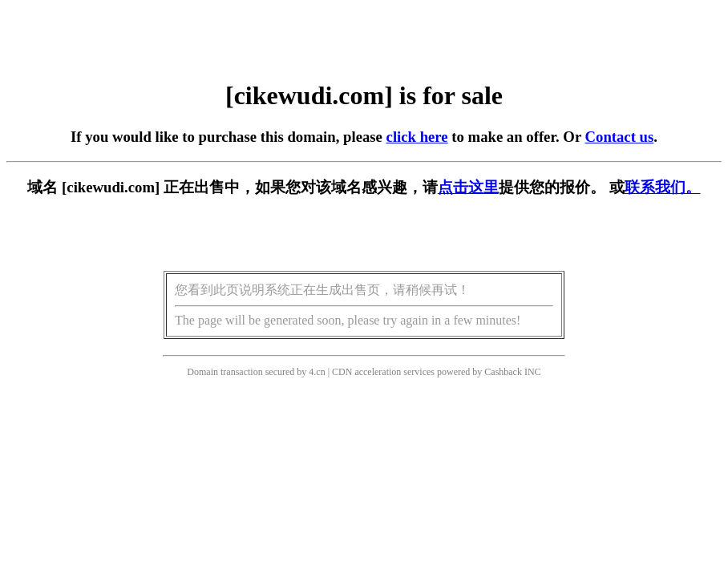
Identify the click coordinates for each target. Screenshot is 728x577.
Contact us (620, 137)
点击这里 (468, 187)
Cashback (503, 372)
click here (417, 137)
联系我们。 (663, 187)
